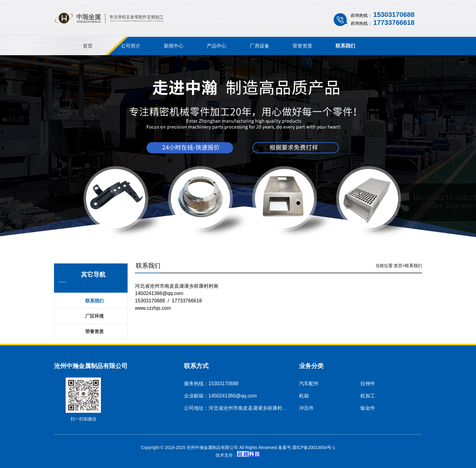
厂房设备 (259, 46)
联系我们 (345, 46)
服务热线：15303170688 (211, 384)
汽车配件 (309, 384)
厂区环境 (94, 316)
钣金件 (368, 408)
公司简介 (131, 46)
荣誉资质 (302, 46)
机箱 (304, 396)
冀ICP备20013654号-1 (314, 447)
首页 (88, 46)
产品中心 (217, 46)
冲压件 (306, 408)
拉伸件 (368, 384)
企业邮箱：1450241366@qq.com (221, 396)
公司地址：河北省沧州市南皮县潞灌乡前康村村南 (238, 408)
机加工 (368, 396)
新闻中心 (174, 46)
